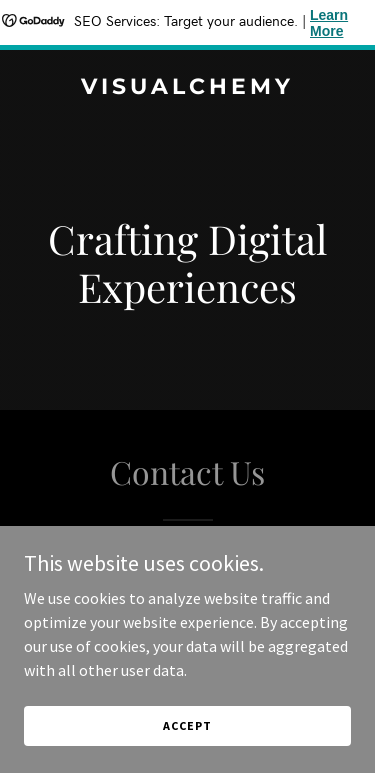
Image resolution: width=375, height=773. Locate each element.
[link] (187, 88)
